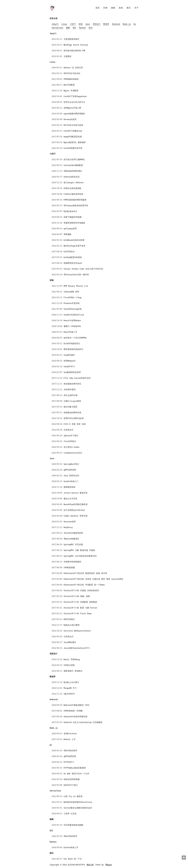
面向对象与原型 (70, 407)
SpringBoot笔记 (71, 464)
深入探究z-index (72, 447)
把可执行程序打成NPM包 (74, 160)
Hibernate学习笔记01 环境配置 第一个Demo (84, 585)
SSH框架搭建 (69, 568)
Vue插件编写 (69, 355)
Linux (64, 24)
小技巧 (73, 24)
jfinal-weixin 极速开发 (76, 493)
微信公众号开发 (70, 499)
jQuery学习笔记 (71, 436)
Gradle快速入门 (71, 481)
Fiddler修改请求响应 (74, 194)
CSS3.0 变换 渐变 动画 (75, 424)
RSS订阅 (90, 865)
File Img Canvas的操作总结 (77, 378)
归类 (105, 8)
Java (88, 24)
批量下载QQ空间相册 (73, 217)
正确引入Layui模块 (72, 401)
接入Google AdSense (74, 183)
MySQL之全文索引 (71, 682)
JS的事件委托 (70, 390)
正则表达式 (68, 430)
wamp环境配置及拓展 (73, 137)
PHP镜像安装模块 (71, 79)
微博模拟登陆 (69, 487)
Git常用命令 (69, 252)
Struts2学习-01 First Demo (78, 614)
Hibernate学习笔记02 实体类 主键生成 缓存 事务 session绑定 (93, 579)
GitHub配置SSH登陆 (73, 257)
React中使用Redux (72, 320)
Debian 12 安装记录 (73, 68)
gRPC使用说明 (70, 470)
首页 (98, 8)
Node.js (127, 24)
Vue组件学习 (69, 367)
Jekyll (55, 24)
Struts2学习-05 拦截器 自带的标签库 (81, 591)
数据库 (106, 24)
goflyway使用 (70, 229)
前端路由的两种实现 (72, 413)
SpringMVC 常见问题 (73, 544)
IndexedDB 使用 (71, 292)
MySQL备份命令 (70, 211)
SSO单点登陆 (69, 665)
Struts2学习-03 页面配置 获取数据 (80, 602)
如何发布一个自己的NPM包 (75, 338)
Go (135, 24)
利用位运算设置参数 (72, 188)
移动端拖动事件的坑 (72, 384)
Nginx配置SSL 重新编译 (75, 142)
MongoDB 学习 (70, 688)
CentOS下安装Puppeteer (75, 96)
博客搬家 (67, 234)
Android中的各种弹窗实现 (75, 717)
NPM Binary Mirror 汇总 (76, 286)
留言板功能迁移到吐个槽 (74, 51)
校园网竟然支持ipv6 (73, 263)
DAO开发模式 (69, 619)
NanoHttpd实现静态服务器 (76, 504)
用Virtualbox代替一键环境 (76, 275)
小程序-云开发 (70, 814)
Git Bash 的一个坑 (73, 859)
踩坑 (91, 28)
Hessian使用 (70, 522)
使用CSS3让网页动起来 (74, 418)
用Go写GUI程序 (70, 751)
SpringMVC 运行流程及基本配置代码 (80, 556)
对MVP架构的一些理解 (73, 711)
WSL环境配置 (69, 85)
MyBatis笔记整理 (72, 625)
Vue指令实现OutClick (74, 315)
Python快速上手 (71, 847)
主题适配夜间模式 (71, 39)
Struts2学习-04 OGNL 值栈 (77, 596)
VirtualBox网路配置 (73, 165)
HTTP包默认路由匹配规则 (75, 768)
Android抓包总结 (72, 177)
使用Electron (70, 734)
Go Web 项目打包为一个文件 (76, 774)
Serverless (57, 28)
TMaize (109, 865)
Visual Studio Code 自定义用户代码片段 (83, 269)
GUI (74, 28)
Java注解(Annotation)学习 (77, 648)
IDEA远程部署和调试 (73, 171)
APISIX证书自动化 (72, 73)
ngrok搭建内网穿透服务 (74, 114)
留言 (129, 8)
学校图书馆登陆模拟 (72, 562)
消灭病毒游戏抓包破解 (73, 825)
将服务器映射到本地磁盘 (74, 223)
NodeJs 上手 (70, 739)
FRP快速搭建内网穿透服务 (75, 200)
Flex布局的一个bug (73, 297)
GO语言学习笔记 (71, 785)
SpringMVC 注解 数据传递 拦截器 (79, 550)
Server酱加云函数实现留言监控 (78, 808)
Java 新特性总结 (71, 476)
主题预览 (67, 56)
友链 (121, 8)
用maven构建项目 (71, 539)
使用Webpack (70, 361)
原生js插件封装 (71, 395)
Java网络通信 (70, 642)
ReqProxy (68, 527)
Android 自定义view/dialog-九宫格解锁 (83, 722)
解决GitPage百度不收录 (74, 246)
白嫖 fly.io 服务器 (73, 796)
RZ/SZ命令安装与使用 (73, 125)
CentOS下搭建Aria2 (73, 131)
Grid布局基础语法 (72, 344)
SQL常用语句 (69, 694)
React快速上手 (70, 332)
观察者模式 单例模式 (73, 671)
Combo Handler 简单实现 (76, 516)
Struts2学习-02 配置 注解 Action (80, 608)
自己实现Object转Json (74, 510)
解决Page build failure (76, 45)
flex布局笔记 (70, 441)
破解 (68, 28)
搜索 (113, 8)
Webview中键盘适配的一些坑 (76, 705)
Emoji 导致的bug (72, 659)
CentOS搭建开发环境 (73, 148)
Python (82, 28)
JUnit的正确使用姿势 (73, 533)
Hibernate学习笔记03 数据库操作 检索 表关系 (85, 573)
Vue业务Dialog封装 (73, 309)
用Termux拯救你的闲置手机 (76, 206)
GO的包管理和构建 (72, 779)
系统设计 (97, 24)
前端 (81, 24)
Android (116, 24)
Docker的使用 (70, 119)
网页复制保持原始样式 (73, 349)
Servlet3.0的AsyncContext (77, 631)
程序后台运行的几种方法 (74, 102)
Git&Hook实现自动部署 (74, 240)
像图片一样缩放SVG (72, 326)
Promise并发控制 (72, 303)
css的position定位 (73, 453)
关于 (136, 8)
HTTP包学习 (69, 762)
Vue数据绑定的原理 (72, 372)
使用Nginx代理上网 (72, 108)
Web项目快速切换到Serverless (78, 802)
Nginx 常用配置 (71, 91)
